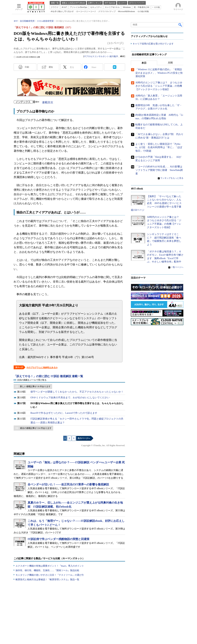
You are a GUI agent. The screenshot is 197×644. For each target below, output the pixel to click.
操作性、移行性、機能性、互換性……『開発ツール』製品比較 (47, 570)
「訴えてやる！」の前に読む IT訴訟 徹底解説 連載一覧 (48, 376)
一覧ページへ (177, 267)
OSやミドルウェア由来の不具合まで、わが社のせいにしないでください (70, 398)
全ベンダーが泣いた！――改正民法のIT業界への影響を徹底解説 (68, 484)
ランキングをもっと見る (172, 178)
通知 (51, 67)
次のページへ (84, 438)
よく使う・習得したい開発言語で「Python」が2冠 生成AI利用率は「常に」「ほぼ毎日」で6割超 (159, 147)
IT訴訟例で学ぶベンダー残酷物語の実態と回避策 (59, 539)
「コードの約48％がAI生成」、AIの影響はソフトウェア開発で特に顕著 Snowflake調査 (159, 170)
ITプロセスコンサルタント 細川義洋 (101, 56)
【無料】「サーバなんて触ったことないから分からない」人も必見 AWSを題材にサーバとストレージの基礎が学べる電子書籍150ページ (156, 203)
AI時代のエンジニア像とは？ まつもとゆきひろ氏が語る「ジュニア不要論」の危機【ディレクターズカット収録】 (159, 86)
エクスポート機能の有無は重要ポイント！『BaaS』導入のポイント (50, 566)
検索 (180, 25)
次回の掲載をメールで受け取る (32, 380)
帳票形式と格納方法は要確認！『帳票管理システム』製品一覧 (47, 579)
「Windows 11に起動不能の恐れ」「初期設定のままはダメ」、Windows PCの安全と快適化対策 (159, 73)
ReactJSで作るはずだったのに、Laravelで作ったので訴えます (64, 413)
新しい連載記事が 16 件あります (35, 386)
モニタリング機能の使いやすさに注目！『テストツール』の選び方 (50, 575)
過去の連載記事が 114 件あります (36, 428)
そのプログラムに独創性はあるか (42, 368)
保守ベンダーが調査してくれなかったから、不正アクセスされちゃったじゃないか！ (77, 392)
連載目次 (48, 102)
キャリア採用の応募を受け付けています (153, 44)
